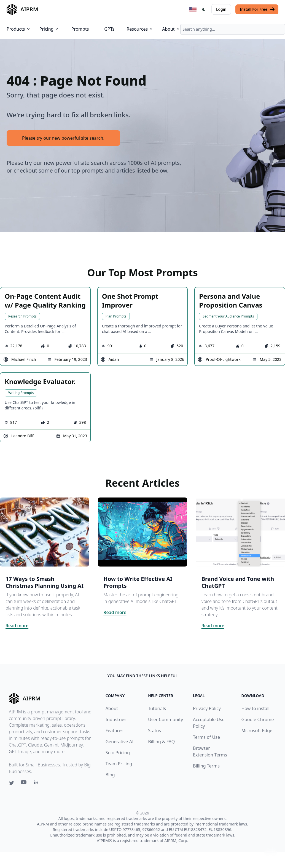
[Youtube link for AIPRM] (24, 784)
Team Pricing (119, 764)
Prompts (80, 29)
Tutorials (157, 708)
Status (154, 731)
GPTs (109, 29)
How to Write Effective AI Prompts (138, 582)
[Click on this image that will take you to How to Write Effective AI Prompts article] (142, 532)
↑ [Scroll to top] (271, 854)
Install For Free (257, 9)
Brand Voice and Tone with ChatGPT (238, 582)
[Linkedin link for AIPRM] (37, 784)
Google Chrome (257, 719)
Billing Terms (206, 766)
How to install (255, 708)
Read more (17, 626)
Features (115, 731)
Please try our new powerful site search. (63, 138)
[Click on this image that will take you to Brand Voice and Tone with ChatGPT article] (240, 532)
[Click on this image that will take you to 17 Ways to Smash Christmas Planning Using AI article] (45, 532)
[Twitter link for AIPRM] (12, 783)
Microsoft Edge (257, 731)
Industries (116, 719)
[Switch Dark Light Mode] (204, 9)
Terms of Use (206, 737)
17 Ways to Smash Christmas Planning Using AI (45, 582)
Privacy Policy (207, 708)
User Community (166, 719)
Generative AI (120, 742)
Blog (110, 775)
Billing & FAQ (161, 742)
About (171, 29)
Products (19, 29)
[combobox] (233, 29)
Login (221, 9)
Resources (140, 29)
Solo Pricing (118, 753)
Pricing (49, 29)
